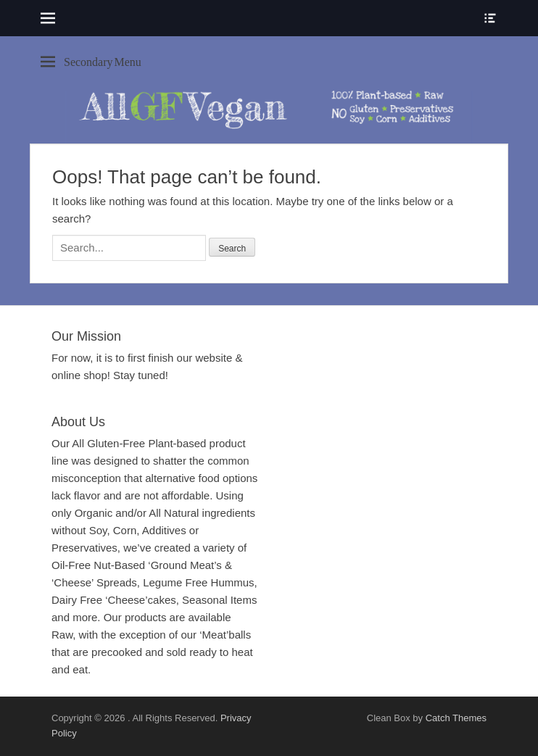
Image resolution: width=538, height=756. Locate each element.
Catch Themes (456, 718)
